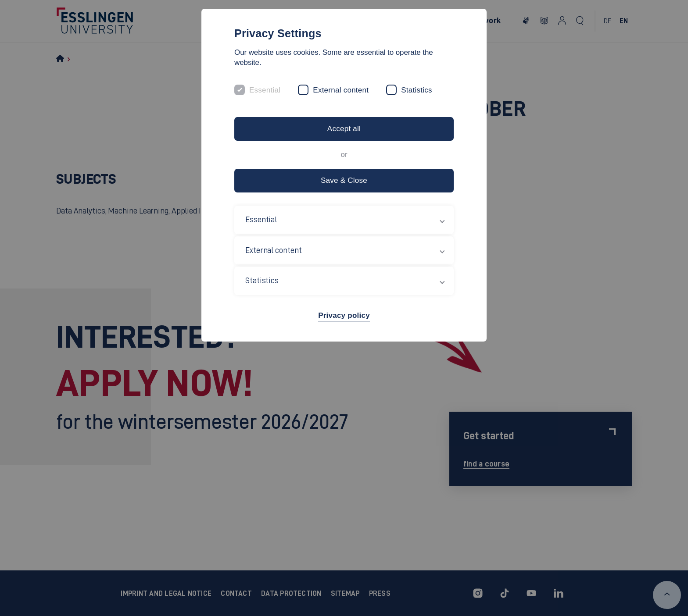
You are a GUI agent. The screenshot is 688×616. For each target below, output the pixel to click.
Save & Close (344, 180)
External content (341, 90)
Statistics (417, 90)
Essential (265, 90)
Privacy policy (344, 315)
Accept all (344, 129)
